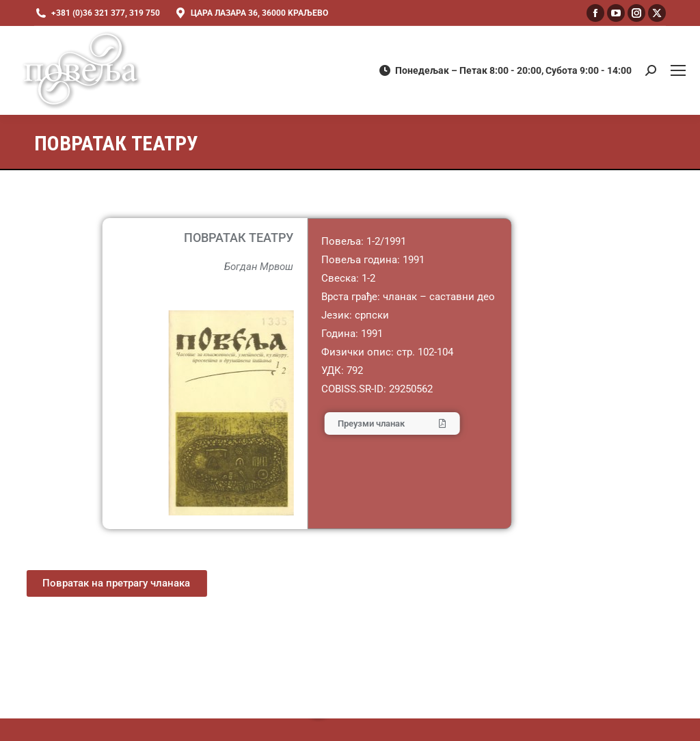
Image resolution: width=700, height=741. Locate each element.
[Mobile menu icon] (678, 70)
